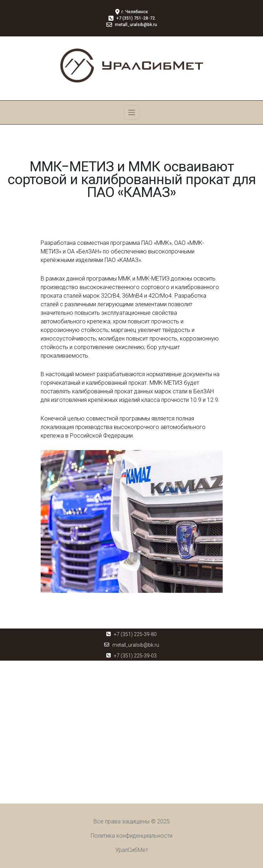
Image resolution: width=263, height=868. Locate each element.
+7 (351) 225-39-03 (135, 656)
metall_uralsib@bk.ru (136, 645)
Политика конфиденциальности (131, 836)
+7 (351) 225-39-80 (135, 634)
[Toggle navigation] (132, 112)
